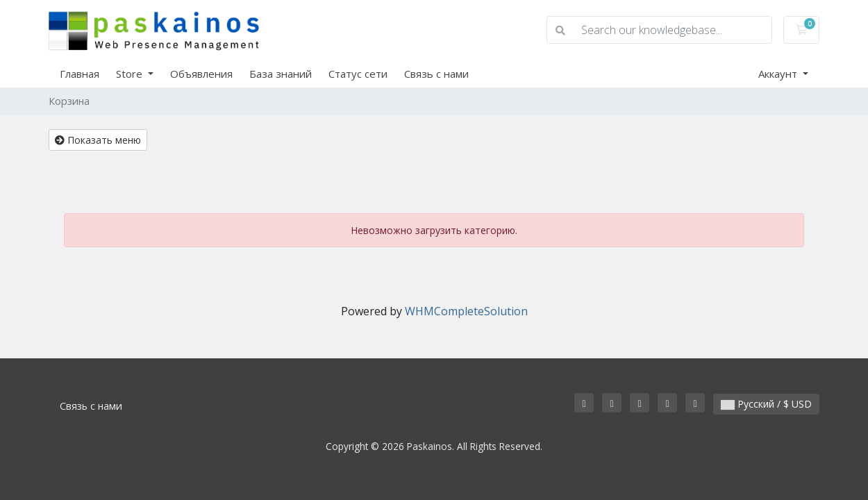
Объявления (201, 74)
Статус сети (358, 74)
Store (131, 74)
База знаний (281, 74)
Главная (80, 74)
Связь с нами (436, 74)
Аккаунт (779, 74)
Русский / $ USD (766, 404)
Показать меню (98, 140)
